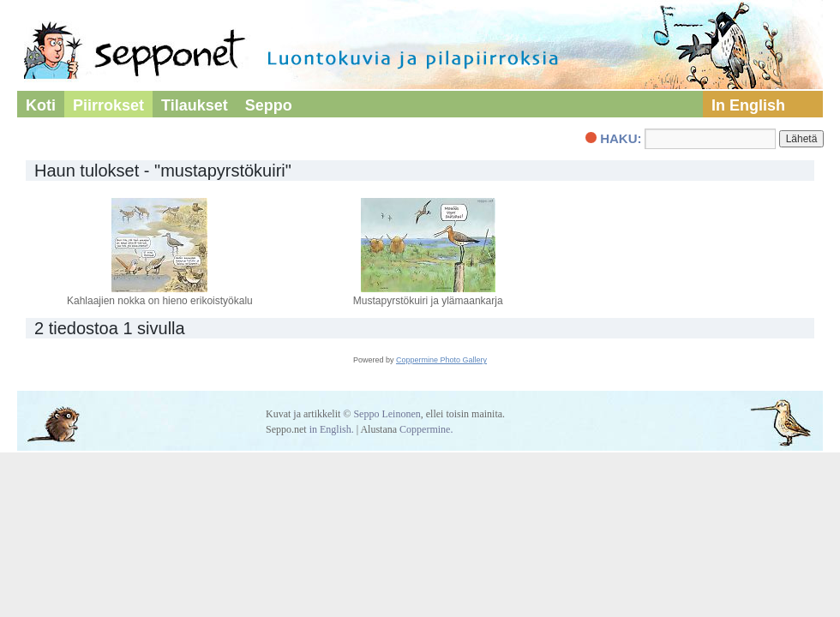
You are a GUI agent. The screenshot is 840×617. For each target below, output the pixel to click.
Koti (41, 105)
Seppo (269, 105)
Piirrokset (108, 105)
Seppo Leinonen (387, 414)
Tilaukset (195, 105)
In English (748, 105)
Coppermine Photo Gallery (441, 360)
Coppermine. (426, 429)
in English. (332, 429)
